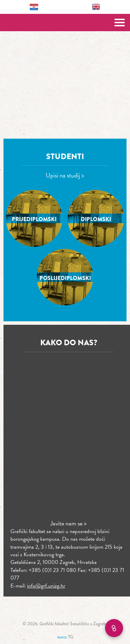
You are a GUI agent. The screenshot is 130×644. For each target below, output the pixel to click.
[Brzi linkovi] (114, 628)
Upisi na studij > (65, 175)
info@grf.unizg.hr (46, 586)
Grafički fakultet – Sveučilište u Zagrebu (65, 23)
